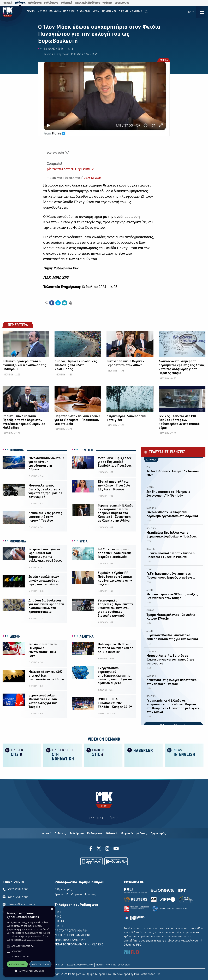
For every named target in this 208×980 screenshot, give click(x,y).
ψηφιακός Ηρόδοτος (87, 3)
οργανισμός (122, 3)
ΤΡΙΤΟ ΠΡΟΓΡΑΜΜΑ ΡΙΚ (70, 940)
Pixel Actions (142, 974)
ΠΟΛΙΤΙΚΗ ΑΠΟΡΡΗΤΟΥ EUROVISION (113, 965)
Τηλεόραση (77, 834)
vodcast (107, 3)
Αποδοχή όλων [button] (17, 964)
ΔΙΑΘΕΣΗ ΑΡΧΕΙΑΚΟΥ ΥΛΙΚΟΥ (80, 965)
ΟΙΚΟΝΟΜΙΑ (18, 542)
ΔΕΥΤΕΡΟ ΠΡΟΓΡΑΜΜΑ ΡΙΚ (72, 936)
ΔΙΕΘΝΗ (16, 637)
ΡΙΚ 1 (58, 912)
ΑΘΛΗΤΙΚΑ (87, 637)
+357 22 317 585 (18, 897)
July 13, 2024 (93, 178)
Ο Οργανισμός (63, 890)
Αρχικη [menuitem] (31, 12)
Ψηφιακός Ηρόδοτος (134, 834)
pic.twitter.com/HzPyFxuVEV (70, 169)
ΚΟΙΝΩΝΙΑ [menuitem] (55, 12)
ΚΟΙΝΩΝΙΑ (17, 450)
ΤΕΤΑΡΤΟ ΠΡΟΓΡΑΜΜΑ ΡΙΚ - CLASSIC (79, 945)
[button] (8, 946)
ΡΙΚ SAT (60, 926)
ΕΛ (192, 12)
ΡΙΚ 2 (58, 917)
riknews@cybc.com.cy (22, 905)
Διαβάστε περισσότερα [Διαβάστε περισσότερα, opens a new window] (33, 940)
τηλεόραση (35, 3)
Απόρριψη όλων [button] (40, 964)
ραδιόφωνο (51, 3)
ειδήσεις (20, 3)
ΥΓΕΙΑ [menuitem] (96, 12)
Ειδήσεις (60, 834)
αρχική (8, 3)
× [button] (52, 909)
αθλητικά (67, 3)
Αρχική (47, 834)
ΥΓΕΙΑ (84, 542)
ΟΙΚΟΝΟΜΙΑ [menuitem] (84, 12)
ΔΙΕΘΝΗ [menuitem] (123, 12)
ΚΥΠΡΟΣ (164, 60)
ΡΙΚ (148, 467)
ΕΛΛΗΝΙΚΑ (96, 818)
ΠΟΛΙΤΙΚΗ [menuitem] (69, 12)
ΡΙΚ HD (59, 921)
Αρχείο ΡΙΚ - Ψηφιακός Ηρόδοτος (75, 894)
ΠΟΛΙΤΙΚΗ (86, 450)
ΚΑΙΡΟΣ (150, 611)
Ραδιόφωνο (95, 834)
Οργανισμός (158, 834)
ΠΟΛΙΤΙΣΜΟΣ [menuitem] (109, 12)
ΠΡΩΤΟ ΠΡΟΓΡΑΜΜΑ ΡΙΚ (71, 931)
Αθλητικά (111, 834)
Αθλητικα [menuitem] (136, 12)
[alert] (29, 941)
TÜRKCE (114, 818)
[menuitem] (146, 12)
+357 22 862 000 (18, 890)
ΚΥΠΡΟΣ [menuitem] (43, 12)
